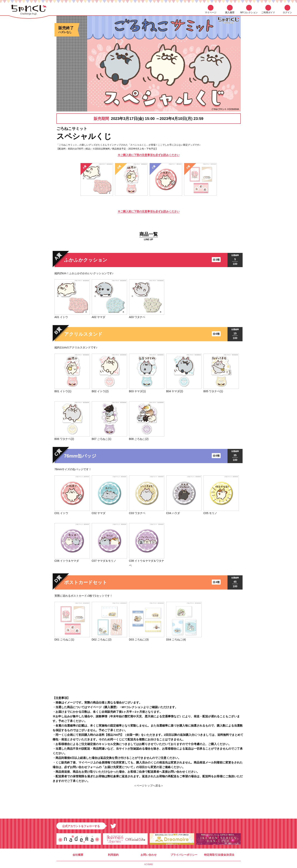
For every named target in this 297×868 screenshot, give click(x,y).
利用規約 (113, 855)
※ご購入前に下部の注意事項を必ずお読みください (149, 155)
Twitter (113, 826)
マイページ (211, 12)
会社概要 (78, 855)
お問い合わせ (149, 855)
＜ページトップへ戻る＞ (149, 786)
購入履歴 (230, 12)
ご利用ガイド (268, 12)
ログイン (287, 12)
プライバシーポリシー (184, 855)
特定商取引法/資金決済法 (219, 855)
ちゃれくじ (29, 11)
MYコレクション (249, 12)
